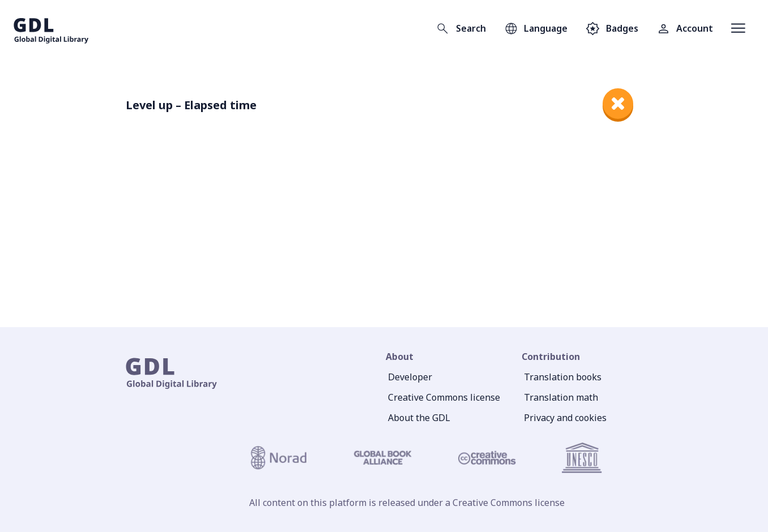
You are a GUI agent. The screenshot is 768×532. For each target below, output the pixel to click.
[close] (618, 104)
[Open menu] (738, 28)
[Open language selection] (536, 28)
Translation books (563, 377)
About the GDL (419, 418)
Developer (410, 377)
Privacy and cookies (565, 418)
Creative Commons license (444, 397)
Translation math (561, 397)
